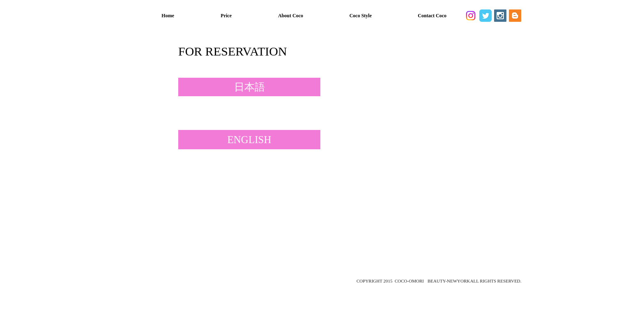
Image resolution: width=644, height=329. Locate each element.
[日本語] (249, 87)
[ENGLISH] (249, 140)
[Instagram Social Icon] (500, 16)
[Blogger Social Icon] (515, 16)
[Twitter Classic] (485, 16)
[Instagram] (471, 16)
